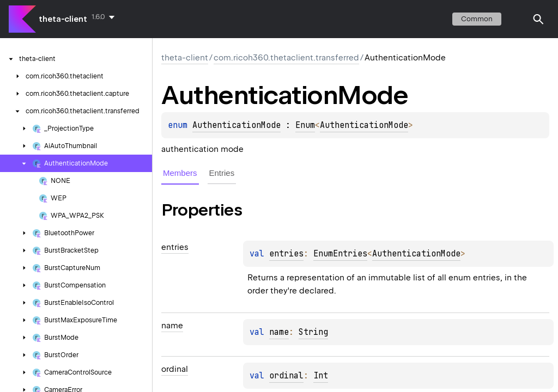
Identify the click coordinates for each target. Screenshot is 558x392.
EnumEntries (340, 254)
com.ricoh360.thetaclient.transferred (286, 58)
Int (321, 376)
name (279, 332)
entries (286, 254)
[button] (538, 19)
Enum (305, 125)
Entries (222, 173)
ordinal (286, 376)
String (313, 332)
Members (180, 173)
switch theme (517, 19)
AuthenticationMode (236, 125)
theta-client (63, 19)
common (477, 19)
